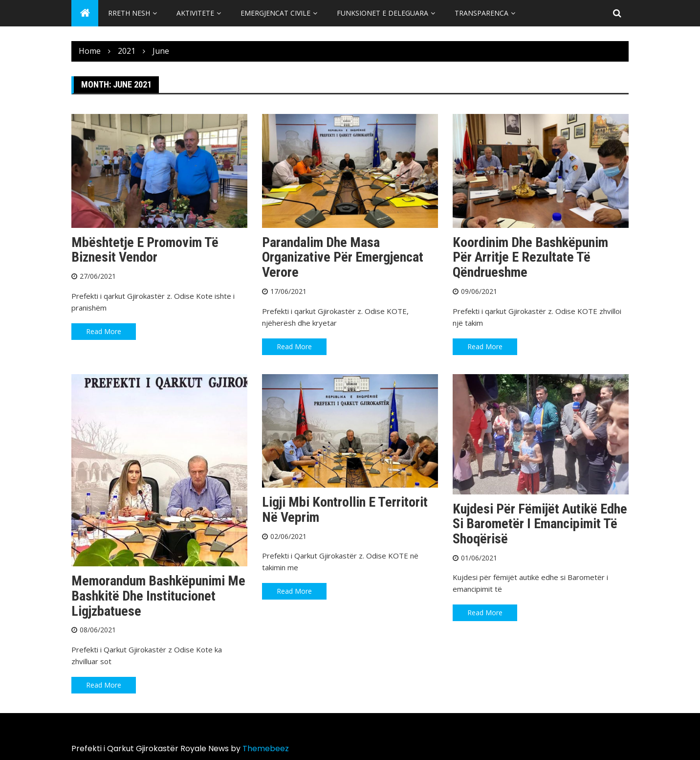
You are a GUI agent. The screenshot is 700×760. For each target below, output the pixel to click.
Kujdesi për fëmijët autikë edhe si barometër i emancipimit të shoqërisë (540, 524)
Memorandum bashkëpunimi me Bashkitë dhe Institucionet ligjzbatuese (158, 596)
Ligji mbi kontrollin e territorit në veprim (345, 510)
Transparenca (481, 13)
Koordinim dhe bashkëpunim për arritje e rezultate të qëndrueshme (530, 257)
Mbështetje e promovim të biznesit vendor (145, 250)
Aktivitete (195, 13)
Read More (104, 331)
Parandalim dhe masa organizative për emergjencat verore (343, 257)
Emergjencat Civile (275, 13)
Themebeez (266, 749)
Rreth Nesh (129, 13)
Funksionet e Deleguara (383, 13)
